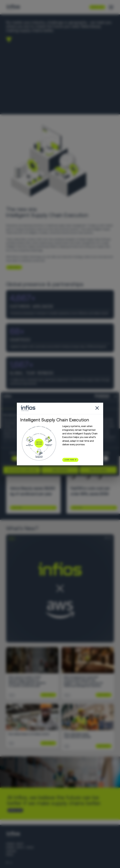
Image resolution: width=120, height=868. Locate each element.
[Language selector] (9, 863)
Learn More (17, 508)
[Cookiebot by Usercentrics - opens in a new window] (97, 396)
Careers (11, 851)
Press (10, 855)
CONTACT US (14, 810)
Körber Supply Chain (20, 847)
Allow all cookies (98, 470)
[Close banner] (116, 396)
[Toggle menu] (111, 7)
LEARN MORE (13, 267)
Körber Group (15, 844)
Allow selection (60, 470)
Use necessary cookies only (22, 470)
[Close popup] (97, 408)
